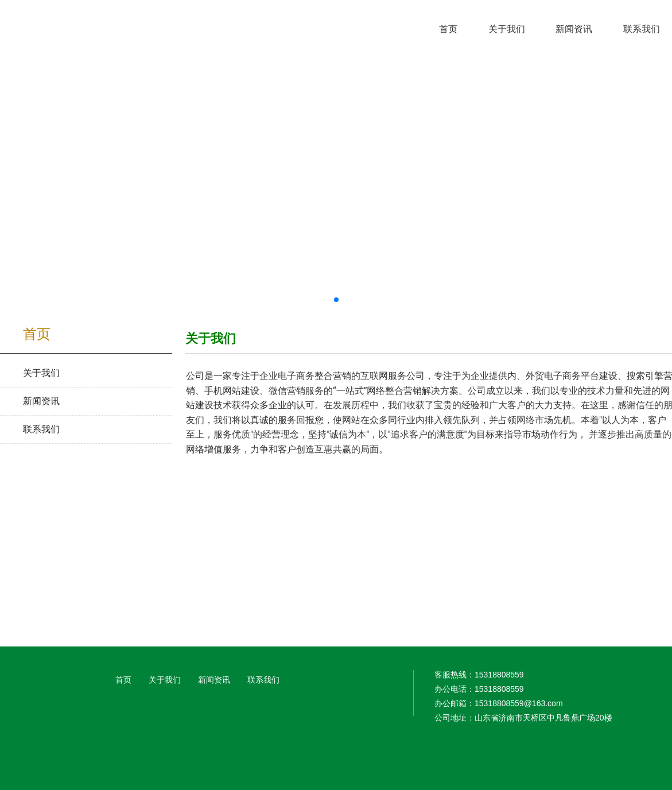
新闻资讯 (214, 680)
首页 (123, 680)
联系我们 (263, 680)
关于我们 (165, 680)
